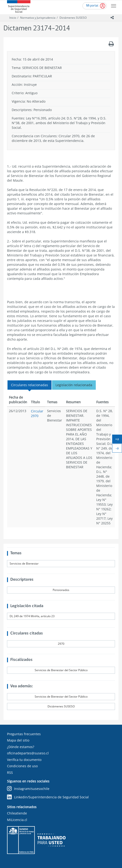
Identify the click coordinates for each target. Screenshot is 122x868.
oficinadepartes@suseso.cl (28, 753)
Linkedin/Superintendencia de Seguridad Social (48, 797)
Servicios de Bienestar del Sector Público (61, 670)
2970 (61, 644)
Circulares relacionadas (30, 385)
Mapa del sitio (18, 740)
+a (119, 440)
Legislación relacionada (74, 385)
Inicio (13, 18)
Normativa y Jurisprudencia (38, 18)
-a (119, 449)
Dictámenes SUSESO (73, 18)
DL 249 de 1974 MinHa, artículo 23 (32, 616)
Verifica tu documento (24, 760)
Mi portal (92, 6)
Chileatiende (17, 813)
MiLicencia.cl (17, 820)
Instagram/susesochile (28, 789)
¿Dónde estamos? (21, 747)
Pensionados (61, 590)
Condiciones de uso (22, 766)
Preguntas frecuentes (24, 734)
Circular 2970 (37, 413)
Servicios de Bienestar (24, 564)
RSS (10, 773)
